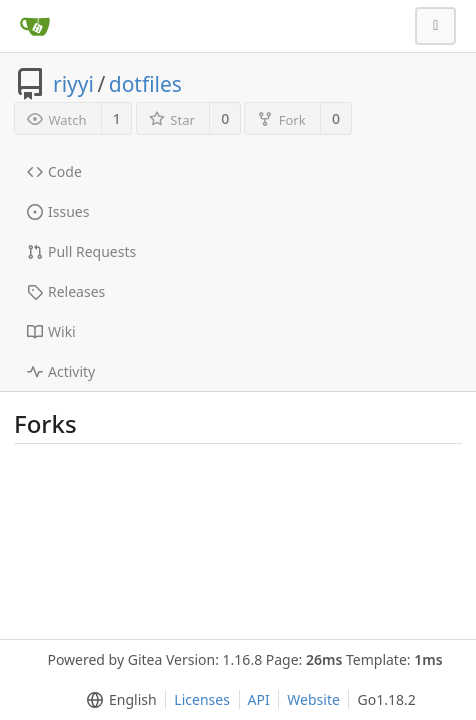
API (259, 699)
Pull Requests (81, 251)
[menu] (117, 700)
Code (54, 171)
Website (313, 699)
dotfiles (145, 84)
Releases (66, 291)
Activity (61, 371)
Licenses (202, 699)
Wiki (51, 331)
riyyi (73, 84)
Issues (58, 211)
